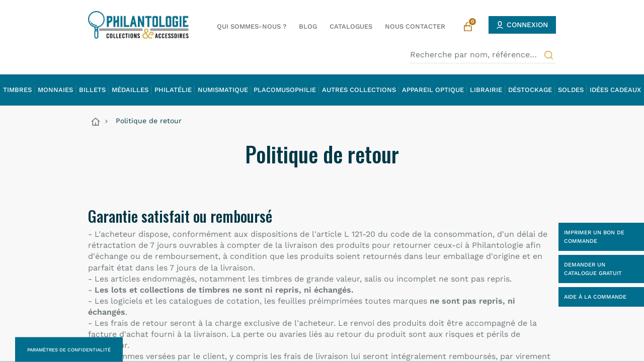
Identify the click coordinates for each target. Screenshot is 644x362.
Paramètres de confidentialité (69, 350)
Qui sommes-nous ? (252, 26)
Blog (308, 26)
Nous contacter (415, 26)
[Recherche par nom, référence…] (483, 55)
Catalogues (351, 26)
